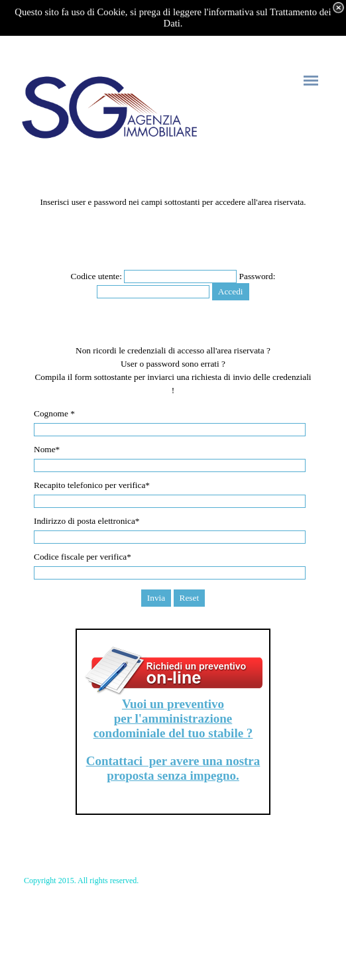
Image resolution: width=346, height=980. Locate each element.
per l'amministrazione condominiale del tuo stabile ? (173, 726)
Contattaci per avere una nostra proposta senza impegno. (173, 768)
